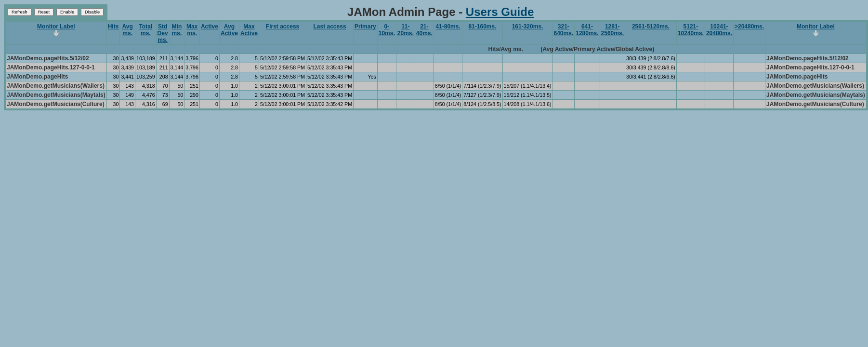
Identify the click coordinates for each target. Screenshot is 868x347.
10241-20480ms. (719, 30)
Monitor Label (56, 27)
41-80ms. (448, 27)
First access (283, 27)
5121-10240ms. (691, 30)
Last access (330, 27)
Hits (113, 27)
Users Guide (500, 12)
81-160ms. (482, 27)
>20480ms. (749, 27)
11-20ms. (406, 30)
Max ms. (192, 30)
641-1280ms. (587, 30)
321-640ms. (564, 30)
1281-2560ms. (612, 30)
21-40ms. (424, 30)
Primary (365, 27)
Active (210, 27)
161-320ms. (528, 27)
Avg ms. (128, 30)
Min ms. (177, 30)
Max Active (249, 30)
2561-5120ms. (651, 27)
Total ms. (145, 30)
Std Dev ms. (163, 33)
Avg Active (229, 30)
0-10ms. (387, 30)
